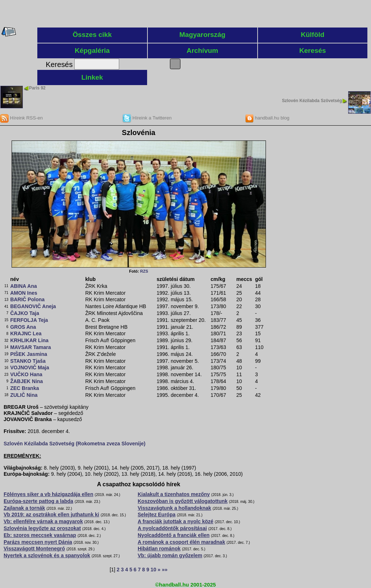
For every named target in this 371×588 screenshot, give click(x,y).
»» (165, 570)
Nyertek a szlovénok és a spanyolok (47, 555)
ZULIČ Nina (24, 395)
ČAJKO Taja (25, 313)
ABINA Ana (24, 286)
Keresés (313, 51)
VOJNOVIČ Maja (30, 367)
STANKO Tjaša (28, 361)
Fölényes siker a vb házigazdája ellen (48, 494)
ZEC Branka (24, 388)
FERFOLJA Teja (29, 320)
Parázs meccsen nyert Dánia (38, 542)
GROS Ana (23, 327)
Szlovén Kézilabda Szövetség (312, 101)
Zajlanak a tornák (24, 508)
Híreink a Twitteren (147, 118)
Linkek (92, 77)
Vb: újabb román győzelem (170, 555)
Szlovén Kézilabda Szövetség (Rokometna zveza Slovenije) (74, 444)
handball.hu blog (267, 118)
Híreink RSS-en (21, 118)
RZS (144, 271)
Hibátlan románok (159, 549)
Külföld (312, 35)
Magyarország (202, 35)
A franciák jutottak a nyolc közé (176, 521)
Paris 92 (37, 88)
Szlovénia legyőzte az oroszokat (42, 528)
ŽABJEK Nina (26, 381)
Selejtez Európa (157, 514)
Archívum (202, 51)
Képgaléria (92, 51)
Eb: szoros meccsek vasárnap (40, 535)
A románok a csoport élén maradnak (181, 542)
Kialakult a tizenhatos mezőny (174, 494)
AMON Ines (24, 293)
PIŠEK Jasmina (29, 354)
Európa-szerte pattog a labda (38, 501)
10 (154, 570)
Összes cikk (92, 35)
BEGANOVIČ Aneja (33, 306)
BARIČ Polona (27, 299)
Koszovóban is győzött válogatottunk (183, 501)
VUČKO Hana (26, 374)
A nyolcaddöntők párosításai (172, 528)
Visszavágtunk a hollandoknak (174, 508)
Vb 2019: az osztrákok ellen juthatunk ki (51, 514)
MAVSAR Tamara (30, 347)
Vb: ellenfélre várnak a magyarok (43, 521)
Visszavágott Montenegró (34, 549)
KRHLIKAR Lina (29, 340)
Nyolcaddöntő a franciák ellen (174, 535)
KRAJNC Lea (26, 333)
